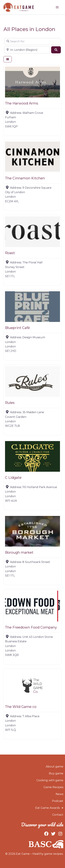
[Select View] (8, 59)
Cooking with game (50, 780)
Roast (10, 253)
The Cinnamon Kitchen (25, 178)
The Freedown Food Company (31, 627)
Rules (10, 403)
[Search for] (32, 41)
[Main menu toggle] (57, 7)
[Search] (56, 50)
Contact (58, 815)
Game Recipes (53, 787)
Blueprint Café (17, 328)
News (59, 794)
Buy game (56, 773)
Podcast (58, 801)
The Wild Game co (21, 707)
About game (55, 767)
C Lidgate (13, 478)
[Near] (27, 50)
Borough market (19, 552)
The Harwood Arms (22, 103)
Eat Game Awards (49, 808)
